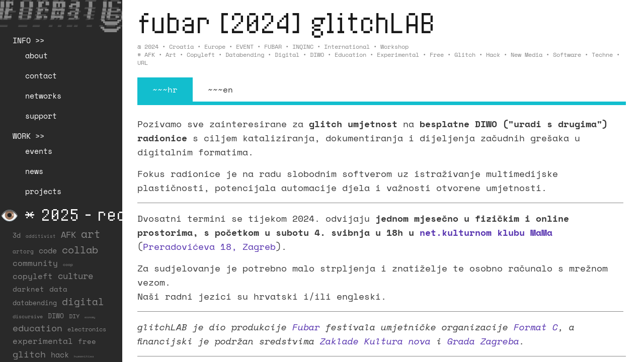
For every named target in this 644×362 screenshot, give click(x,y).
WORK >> (28, 136)
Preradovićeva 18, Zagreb (209, 246)
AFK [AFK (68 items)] (68, 235)
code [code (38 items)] (48, 251)
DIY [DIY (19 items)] (74, 316)
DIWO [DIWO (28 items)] (56, 316)
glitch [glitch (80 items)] (29, 354)
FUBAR (273, 47)
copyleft (201, 55)
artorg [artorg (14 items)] (23, 251)
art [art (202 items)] (91, 234)
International (347, 47)
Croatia (181, 47)
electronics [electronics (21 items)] (87, 329)
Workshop (394, 47)
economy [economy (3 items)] (90, 317)
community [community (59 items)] (35, 263)
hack (493, 55)
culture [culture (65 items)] (75, 276)
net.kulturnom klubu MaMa (486, 232)
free (437, 55)
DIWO (317, 55)
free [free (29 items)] (87, 341)
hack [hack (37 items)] (60, 355)
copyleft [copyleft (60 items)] (33, 276)
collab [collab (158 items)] (80, 249)
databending (245, 55)
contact (41, 75)
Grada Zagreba (483, 341)
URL (143, 63)
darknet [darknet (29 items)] (28, 289)
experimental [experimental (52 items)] (43, 341)
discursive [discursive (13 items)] (28, 316)
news (34, 171)
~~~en (220, 89)
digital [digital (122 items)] (83, 301)
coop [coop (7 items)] (68, 264)
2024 (151, 47)
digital (287, 55)
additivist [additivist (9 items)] (41, 236)
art (171, 55)
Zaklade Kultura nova (375, 341)
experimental (398, 55)
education (350, 55)
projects (43, 191)
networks (43, 96)
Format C (536, 327)
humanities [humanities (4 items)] (84, 356)
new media (527, 55)
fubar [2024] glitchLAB (286, 22)
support (41, 116)
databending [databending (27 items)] (35, 303)
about (36, 55)
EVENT (245, 47)
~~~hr (165, 89)
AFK (150, 55)
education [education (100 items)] (37, 328)
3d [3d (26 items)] (17, 235)
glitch (465, 55)
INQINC (303, 47)
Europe (215, 47)
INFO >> (28, 40)
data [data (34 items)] (58, 289)
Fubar (306, 327)
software (567, 55)
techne (602, 55)
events (39, 151)
